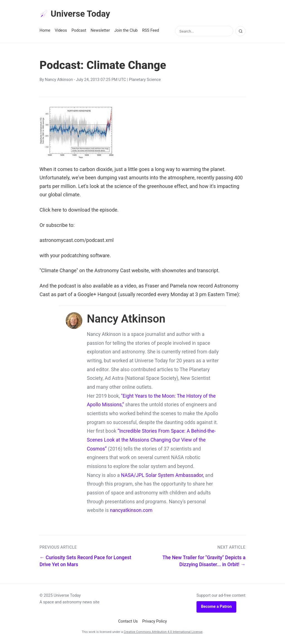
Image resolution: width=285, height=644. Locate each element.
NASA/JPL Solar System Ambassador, (163, 475)
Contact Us (128, 622)
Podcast (79, 31)
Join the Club (126, 31)
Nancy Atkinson (59, 80)
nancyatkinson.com (131, 511)
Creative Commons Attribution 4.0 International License (163, 632)
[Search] (240, 31)
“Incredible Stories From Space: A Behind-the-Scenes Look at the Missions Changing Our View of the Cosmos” (151, 440)
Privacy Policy (155, 622)
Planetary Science (145, 80)
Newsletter (100, 31)
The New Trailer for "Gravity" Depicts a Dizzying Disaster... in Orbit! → (204, 562)
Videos (61, 31)
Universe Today (76, 14)
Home (45, 31)
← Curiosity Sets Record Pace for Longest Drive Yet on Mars (85, 562)
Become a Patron (216, 607)
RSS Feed (151, 31)
